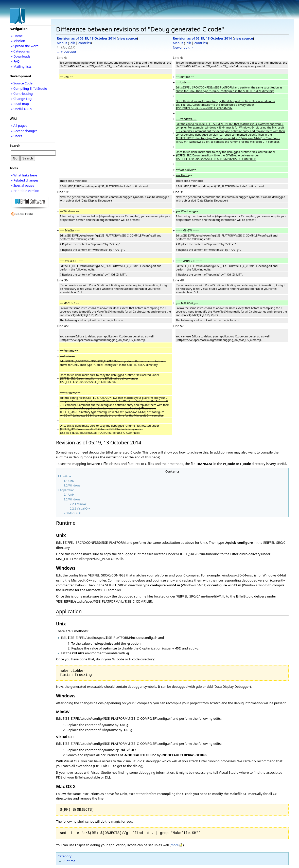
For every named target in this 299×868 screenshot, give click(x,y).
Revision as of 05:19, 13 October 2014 (86, 38)
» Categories (20, 51)
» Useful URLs (21, 109)
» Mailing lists (21, 66)
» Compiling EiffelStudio (29, 88)
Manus (62, 43)
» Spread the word (25, 46)
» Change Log (21, 99)
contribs (85, 43)
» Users (16, 136)
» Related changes (25, 180)
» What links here (24, 175)
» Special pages (22, 185)
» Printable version (25, 191)
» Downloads (21, 56)
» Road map (20, 104)
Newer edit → (183, 47)
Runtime (69, 861)
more (175, 845)
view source (127, 38)
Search (15, 146)
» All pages (19, 125)
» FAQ (15, 61)
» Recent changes (24, 131)
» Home (17, 36)
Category (65, 856)
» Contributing (22, 94)
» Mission (18, 41)
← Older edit (66, 52)
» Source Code (22, 83)
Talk (72, 43)
